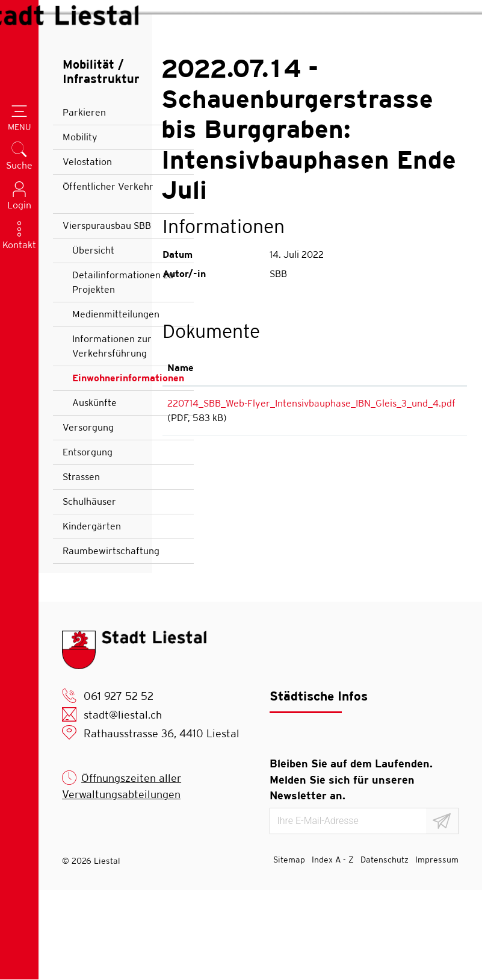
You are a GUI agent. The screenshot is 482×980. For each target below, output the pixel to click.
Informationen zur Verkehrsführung (112, 436)
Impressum (437, 949)
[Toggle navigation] (19, 119)
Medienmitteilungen (116, 404)
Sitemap (289, 949)
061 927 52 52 (119, 786)
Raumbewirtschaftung (111, 641)
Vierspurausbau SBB (107, 315)
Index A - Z (333, 949)
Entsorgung (88, 542)
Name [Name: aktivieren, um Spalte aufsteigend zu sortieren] (181, 457)
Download (438, 495)
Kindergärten (92, 616)
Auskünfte (94, 492)
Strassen (81, 566)
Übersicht (93, 340)
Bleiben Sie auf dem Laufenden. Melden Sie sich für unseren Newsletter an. (351, 869)
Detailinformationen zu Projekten (123, 372)
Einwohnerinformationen (128, 471)
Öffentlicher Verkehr (108, 276)
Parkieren (84, 202)
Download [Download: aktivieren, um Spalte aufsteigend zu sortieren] (435, 457)
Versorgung (88, 517)
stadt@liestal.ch (123, 804)
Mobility (80, 227)
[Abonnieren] (442, 911)
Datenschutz (385, 949)
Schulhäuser (89, 591)
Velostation (87, 251)
